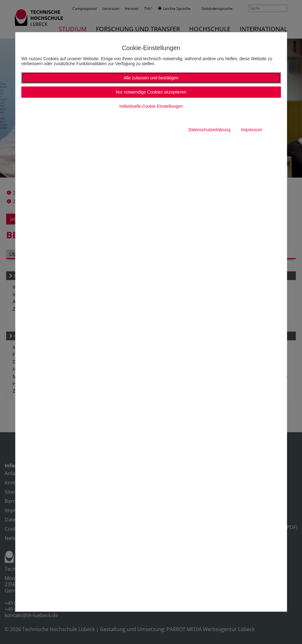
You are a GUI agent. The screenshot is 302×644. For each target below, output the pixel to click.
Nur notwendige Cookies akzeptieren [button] (151, 92)
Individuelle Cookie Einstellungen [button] (151, 106)
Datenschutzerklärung (209, 130)
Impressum (252, 130)
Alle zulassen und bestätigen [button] (151, 78)
